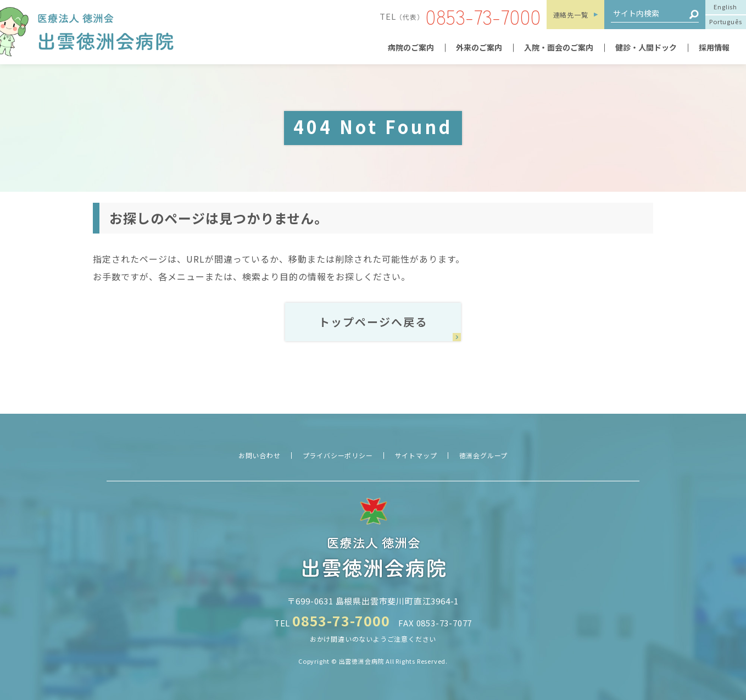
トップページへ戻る (373, 322)
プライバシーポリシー (338, 455)
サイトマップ (416, 455)
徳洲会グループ (484, 455)
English (725, 7)
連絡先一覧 (571, 15)
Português (725, 21)
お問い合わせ (260, 455)
